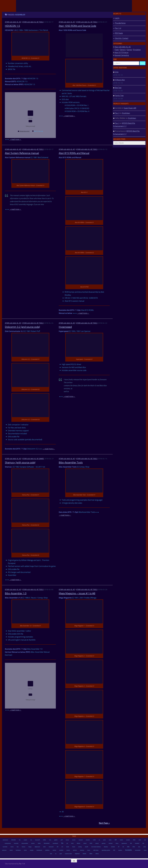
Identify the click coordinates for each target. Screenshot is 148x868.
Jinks (117, 72)
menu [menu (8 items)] (25, 850)
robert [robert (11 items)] (85, 843)
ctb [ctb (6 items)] (123, 847)
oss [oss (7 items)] (145, 840)
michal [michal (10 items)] (54, 850)
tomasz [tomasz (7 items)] (23, 847)
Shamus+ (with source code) (20, 463)
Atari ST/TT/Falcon (122, 53)
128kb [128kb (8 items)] (44, 840)
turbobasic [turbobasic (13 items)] (39, 850)
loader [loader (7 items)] (121, 840)
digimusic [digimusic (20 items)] (37, 847)
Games (129, 50)
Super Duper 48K (130, 108)
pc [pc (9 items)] (99, 840)
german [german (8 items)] (104, 843)
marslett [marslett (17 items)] (16, 843)
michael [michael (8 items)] (110, 843)
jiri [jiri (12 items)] (67, 843)
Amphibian (126, 113)
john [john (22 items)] (110, 840)
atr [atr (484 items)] (116, 840)
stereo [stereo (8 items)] (12, 847)
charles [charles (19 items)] (88, 840)
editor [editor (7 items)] (39, 843)
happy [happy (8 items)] (30, 847)
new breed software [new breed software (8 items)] (96, 847)
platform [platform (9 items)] (47, 850)
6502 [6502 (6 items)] (128, 847)
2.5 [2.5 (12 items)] (62, 847)
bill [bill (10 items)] (143, 843)
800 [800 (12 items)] (114, 850)
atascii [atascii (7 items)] (97, 843)
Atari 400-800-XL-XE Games (33, 459)
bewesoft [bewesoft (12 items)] (37, 840)
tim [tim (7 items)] (20, 840)
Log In (117, 18)
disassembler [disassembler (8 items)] (25, 843)
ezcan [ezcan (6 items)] (145, 850)
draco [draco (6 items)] (117, 843)
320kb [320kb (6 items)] (91, 854)
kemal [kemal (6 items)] (74, 847)
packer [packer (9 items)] (33, 843)
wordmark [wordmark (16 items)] (55, 843)
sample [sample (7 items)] (32, 850)
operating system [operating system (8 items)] (106, 850)
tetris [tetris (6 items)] (44, 847)
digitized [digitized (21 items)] (77, 854)
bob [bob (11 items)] (51, 854)
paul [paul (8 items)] (61, 854)
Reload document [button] (24, 131)
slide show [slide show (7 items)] (96, 850)
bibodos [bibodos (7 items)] (106, 847)
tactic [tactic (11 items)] (68, 847)
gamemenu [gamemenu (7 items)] (124, 843)
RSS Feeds (119, 33)
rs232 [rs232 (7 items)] (94, 840)
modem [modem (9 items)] (128, 840)
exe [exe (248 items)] (91, 843)
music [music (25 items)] (68, 850)
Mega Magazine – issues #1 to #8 (77, 593)
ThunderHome (120, 23)
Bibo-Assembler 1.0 (16, 593)
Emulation (137, 50)
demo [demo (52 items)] (78, 843)
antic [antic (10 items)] (145, 847)
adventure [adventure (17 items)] (5, 840)
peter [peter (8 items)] (104, 840)
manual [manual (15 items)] (81, 840)
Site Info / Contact (122, 38)
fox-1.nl (22, 864)
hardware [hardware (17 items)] (18, 850)
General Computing (122, 55)
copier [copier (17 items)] (25, 840)
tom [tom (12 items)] (139, 847)
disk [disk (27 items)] (134, 840)
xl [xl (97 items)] (119, 847)
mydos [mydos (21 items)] (120, 850)
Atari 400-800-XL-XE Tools (33, 22)
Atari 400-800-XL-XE (13, 22)
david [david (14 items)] (11, 850)
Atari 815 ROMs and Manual (74, 153)
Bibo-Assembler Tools (71, 463)
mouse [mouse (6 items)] (67, 840)
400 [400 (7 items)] (131, 843)
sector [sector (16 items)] (74, 840)
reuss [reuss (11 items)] (89, 850)
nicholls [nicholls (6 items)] (113, 847)
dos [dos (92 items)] (134, 847)
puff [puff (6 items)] (61, 840)
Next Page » (104, 823)
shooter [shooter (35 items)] (13, 840)
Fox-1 (117, 113)
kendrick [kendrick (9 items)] (137, 843)
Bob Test (118, 88)
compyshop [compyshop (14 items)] (8, 843)
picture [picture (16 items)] (75, 850)
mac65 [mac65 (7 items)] (86, 847)
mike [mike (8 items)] (140, 840)
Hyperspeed (65, 327)
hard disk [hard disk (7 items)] (5, 847)
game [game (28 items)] (56, 840)
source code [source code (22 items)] (68, 854)
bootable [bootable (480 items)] (128, 850)
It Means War (120, 80)
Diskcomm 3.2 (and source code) (22, 327)
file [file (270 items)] (62, 843)
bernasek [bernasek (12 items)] (51, 847)
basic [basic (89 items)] (84, 854)
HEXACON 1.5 (12, 26)
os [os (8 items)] (56, 854)
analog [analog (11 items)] (80, 847)
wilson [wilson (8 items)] (97, 854)
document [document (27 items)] (47, 843)
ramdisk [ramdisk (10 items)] (61, 850)
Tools (117, 50)
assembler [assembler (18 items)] (138, 850)
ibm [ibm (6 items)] (18, 847)
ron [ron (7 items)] (31, 840)
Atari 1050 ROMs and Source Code (77, 26)
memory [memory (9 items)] (82, 850)
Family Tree (119, 96)
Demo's (123, 50)
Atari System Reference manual (22, 153)
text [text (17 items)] (50, 840)
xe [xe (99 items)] (57, 847)
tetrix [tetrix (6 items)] (72, 843)
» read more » (15, 139)
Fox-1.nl (118, 28)
